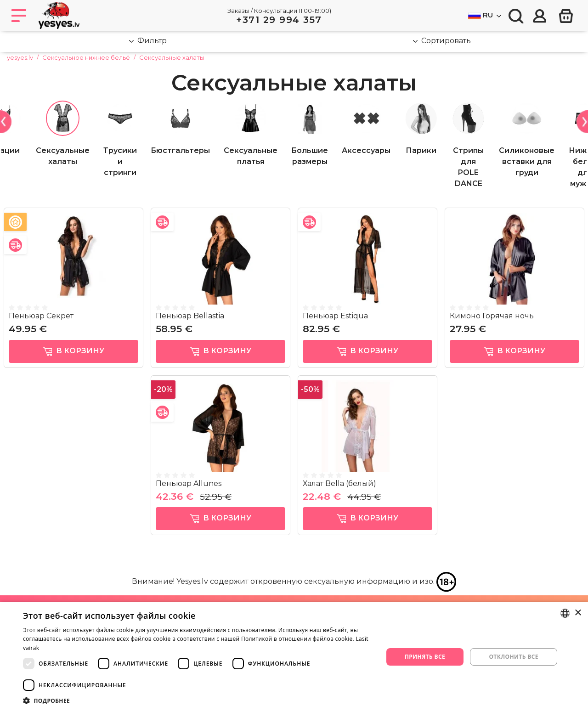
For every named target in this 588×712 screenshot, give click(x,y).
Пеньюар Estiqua (335, 316)
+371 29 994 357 (279, 20)
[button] (198, 701)
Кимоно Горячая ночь (492, 316)
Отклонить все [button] (513, 657)
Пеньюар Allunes (189, 483)
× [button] (578, 613)
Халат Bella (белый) (339, 483)
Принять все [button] (425, 657)
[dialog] (294, 657)
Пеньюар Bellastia (190, 316)
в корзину (74, 351)
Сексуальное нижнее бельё (86, 57)
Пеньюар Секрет (41, 316)
